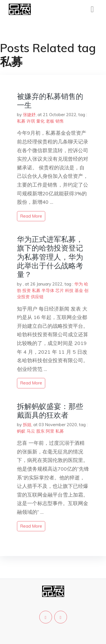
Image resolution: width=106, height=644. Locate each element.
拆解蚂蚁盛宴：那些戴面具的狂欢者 (50, 411)
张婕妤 (29, 115)
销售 (60, 121)
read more (31, 216)
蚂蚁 (21, 431)
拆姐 (27, 425)
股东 (40, 431)
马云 (31, 431)
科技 (69, 290)
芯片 (60, 290)
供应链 (37, 297)
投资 (27, 290)
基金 (79, 290)
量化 (40, 121)
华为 (79, 284)
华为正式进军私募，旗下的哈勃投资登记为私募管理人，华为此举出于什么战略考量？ (50, 257)
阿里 (50, 431)
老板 (50, 121)
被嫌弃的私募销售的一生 (50, 101)
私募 (21, 121)
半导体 (48, 290)
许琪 (31, 121)
